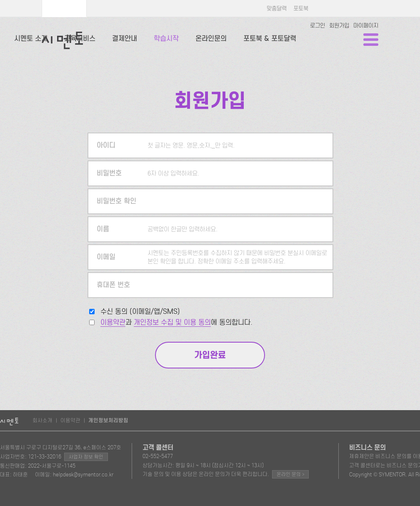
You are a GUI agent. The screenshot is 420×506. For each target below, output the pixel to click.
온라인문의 (211, 39)
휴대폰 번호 (113, 285)
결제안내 (125, 39)
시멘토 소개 (31, 39)
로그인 (317, 26)
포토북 (301, 9)
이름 (103, 229)
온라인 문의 (290, 474)
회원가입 (339, 26)
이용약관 (113, 322)
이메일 (106, 257)
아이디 (106, 145)
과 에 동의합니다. (176, 322)
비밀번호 (109, 173)
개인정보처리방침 (108, 421)
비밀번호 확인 (116, 201)
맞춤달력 (277, 9)
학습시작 (166, 39)
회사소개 (42, 420)
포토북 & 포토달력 (270, 39)
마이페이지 (366, 26)
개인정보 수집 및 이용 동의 (172, 322)
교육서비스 (80, 39)
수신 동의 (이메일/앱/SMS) (140, 312)
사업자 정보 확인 (86, 457)
